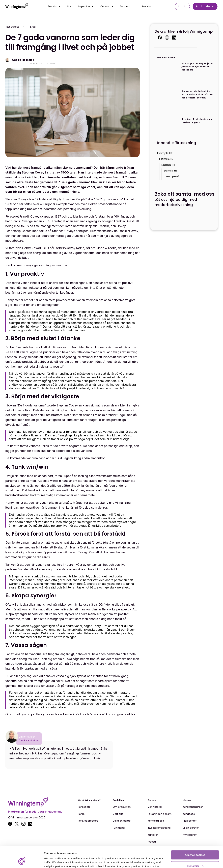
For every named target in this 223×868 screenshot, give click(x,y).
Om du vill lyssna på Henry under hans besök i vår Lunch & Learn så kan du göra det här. (71, 714)
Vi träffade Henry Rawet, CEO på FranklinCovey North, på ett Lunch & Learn (61, 248)
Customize (195, 848)
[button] (54, 6)
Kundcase (189, 814)
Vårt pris (118, 814)
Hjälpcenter (190, 821)
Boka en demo (122, 821)
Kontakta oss (156, 821)
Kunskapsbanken (193, 807)
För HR (82, 814)
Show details (52, 861)
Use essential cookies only (195, 859)
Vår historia (155, 807)
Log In (182, 6)
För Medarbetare (88, 821)
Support (125, 6)
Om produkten (122, 807)
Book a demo (205, 6)
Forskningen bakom (160, 814)
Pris (69, 6)
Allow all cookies (195, 837)
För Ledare (84, 807)
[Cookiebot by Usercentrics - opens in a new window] (22, 861)
